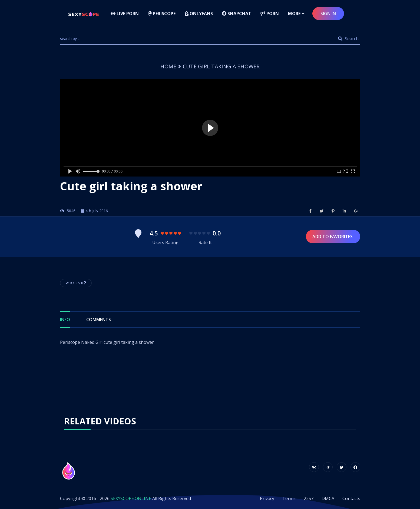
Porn (270, 14)
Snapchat (237, 14)
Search (348, 39)
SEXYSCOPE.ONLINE (131, 498)
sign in (328, 14)
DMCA (328, 498)
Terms (289, 498)
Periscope (162, 14)
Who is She (76, 283)
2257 (309, 498)
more (294, 14)
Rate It (205, 242)
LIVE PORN (125, 14)
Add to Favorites (333, 237)
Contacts (351, 498)
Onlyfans (199, 14)
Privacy (267, 498)
